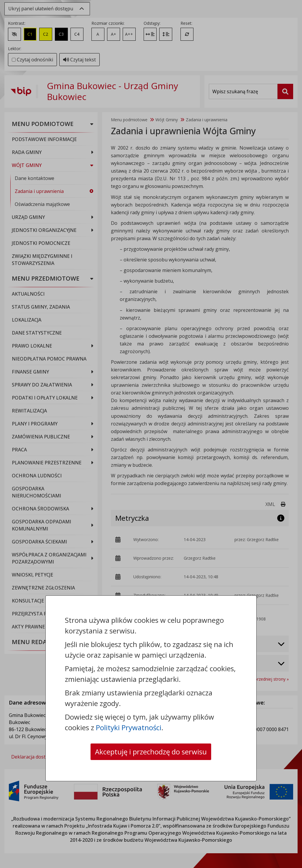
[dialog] (151, 434)
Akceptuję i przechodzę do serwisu (151, 752)
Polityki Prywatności (129, 727)
